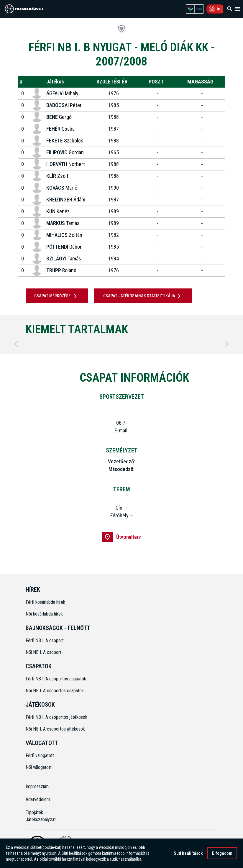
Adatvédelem (38, 799)
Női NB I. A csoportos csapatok (55, 691)
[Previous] (16, 344)
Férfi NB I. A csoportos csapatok (56, 679)
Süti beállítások (188, 854)
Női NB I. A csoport (43, 652)
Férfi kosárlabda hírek (45, 602)
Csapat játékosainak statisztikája (143, 296)
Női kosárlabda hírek (44, 614)
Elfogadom (222, 854)
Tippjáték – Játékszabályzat (41, 816)
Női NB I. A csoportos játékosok (55, 729)
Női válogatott (39, 767)
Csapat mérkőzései (57, 296)
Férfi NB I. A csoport (45, 640)
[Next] (227, 344)
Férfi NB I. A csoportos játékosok (56, 717)
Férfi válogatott (40, 755)
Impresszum (37, 786)
